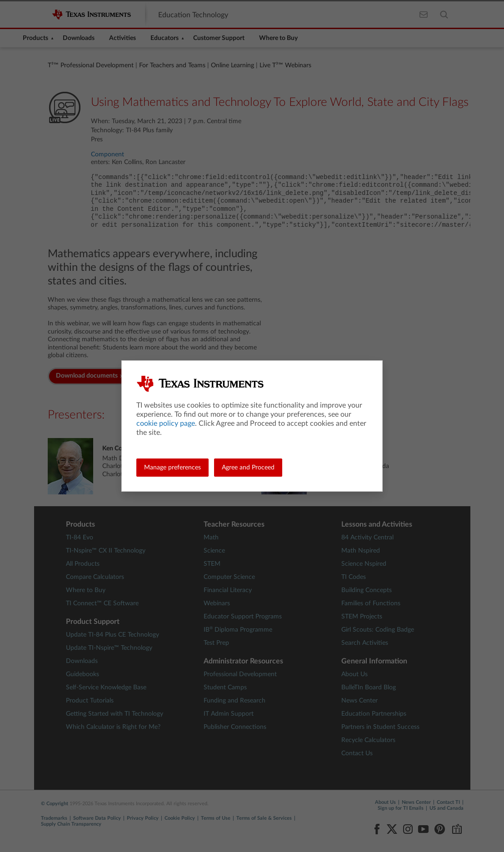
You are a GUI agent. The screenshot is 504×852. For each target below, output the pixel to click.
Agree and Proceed (248, 468)
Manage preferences (172, 468)
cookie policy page (166, 424)
